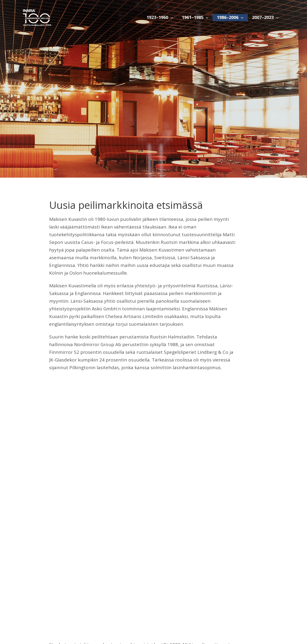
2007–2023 (265, 17)
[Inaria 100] (37, 17)
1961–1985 (195, 17)
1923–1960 (160, 17)
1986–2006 (230, 17)
